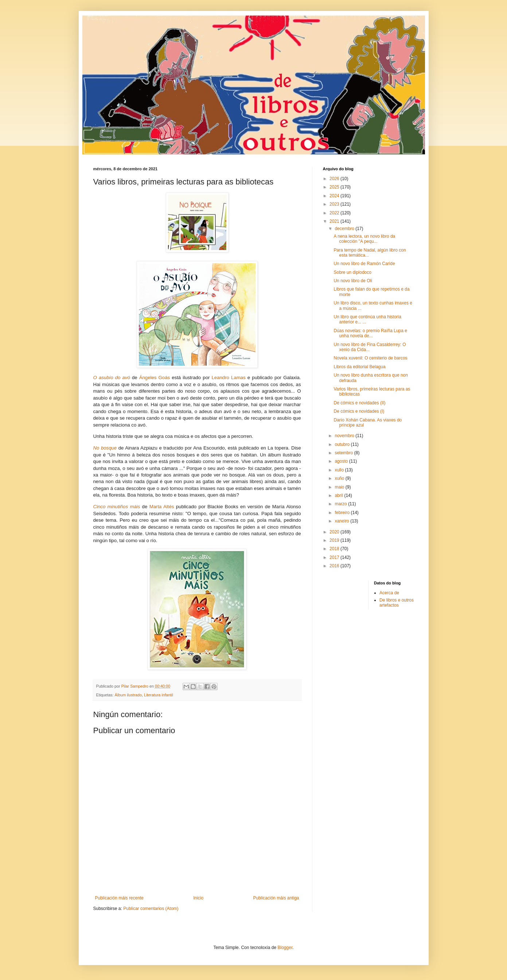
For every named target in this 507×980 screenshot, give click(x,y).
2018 (335, 549)
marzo (341, 504)
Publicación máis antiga (276, 898)
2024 (335, 196)
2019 (335, 540)
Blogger (285, 948)
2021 (335, 221)
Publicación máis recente (119, 898)
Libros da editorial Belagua (359, 367)
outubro (343, 444)
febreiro (343, 513)
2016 (335, 566)
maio (340, 487)
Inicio (198, 898)
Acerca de (389, 593)
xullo (340, 470)
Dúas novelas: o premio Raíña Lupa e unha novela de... (370, 333)
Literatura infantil (159, 695)
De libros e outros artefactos (397, 603)
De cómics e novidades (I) (359, 411)
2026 (335, 179)
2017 (335, 557)
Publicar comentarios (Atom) (151, 909)
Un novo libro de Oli (353, 281)
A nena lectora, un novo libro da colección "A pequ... (364, 239)
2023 (335, 204)
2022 (335, 213)
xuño (340, 478)
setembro (344, 453)
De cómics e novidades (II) (359, 403)
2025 (335, 187)
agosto (342, 461)
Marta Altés (162, 507)
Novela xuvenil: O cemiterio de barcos (370, 358)
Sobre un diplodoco (352, 272)
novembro (345, 436)
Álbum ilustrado (128, 695)
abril (339, 495)
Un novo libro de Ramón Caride (364, 264)
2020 (335, 532)
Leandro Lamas (229, 378)
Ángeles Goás (155, 378)
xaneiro (342, 521)
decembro (345, 229)
